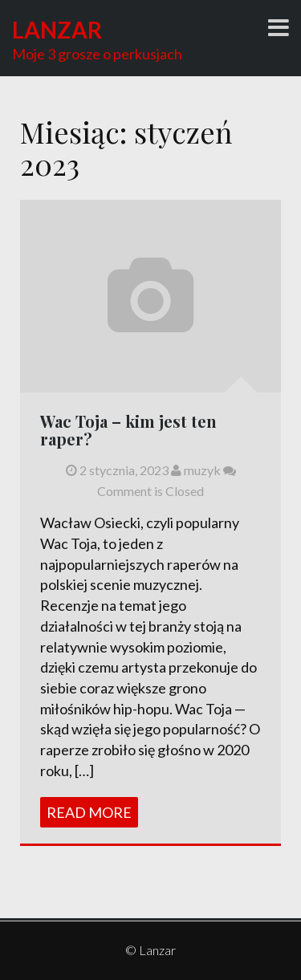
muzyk (196, 470)
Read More (89, 812)
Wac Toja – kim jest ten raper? (128, 430)
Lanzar (57, 30)
